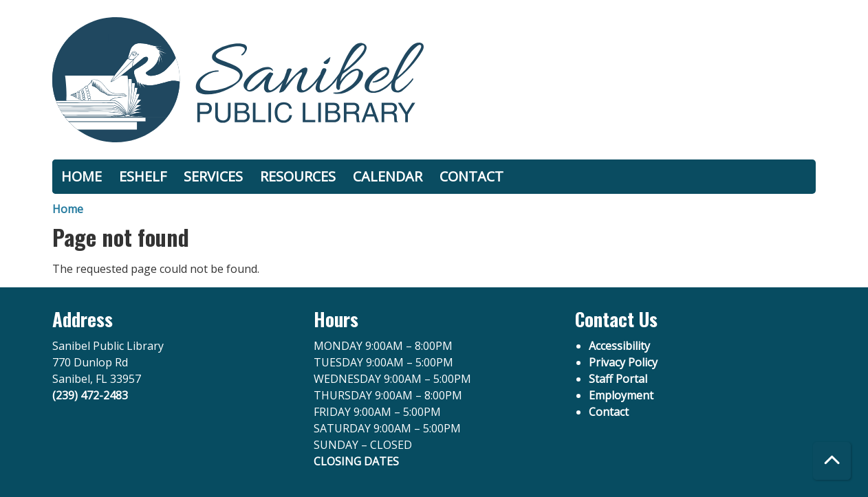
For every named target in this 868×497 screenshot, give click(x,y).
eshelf (143, 176)
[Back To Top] (832, 461)
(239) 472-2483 (90, 395)
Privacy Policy (623, 362)
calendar (388, 176)
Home (68, 209)
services (213, 176)
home (82, 176)
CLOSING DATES (356, 461)
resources (298, 176)
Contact (609, 412)
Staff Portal (618, 379)
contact (471, 176)
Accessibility (619, 346)
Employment (621, 395)
